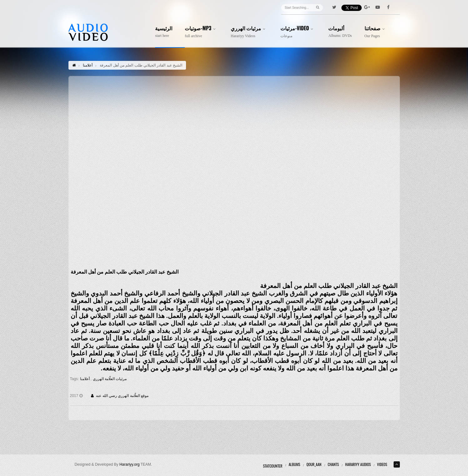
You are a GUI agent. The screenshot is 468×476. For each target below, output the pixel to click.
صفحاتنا (376, 32)
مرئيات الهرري (249, 32)
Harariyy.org (129, 464)
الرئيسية (164, 32)
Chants (333, 464)
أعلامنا (88, 65)
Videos (382, 464)
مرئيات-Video (298, 32)
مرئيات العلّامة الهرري (109, 379)
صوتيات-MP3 (201, 32)
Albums (294, 464)
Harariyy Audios (358, 464)
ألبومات (340, 32)
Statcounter (273, 466)
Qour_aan (314, 464)
